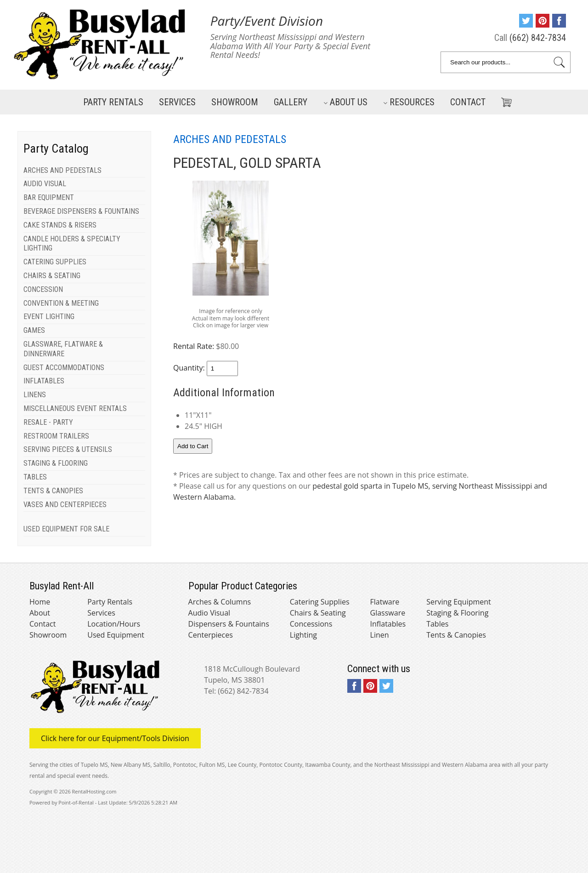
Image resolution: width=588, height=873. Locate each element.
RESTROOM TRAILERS (56, 436)
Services (177, 102)
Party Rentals (113, 102)
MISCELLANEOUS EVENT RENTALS (75, 408)
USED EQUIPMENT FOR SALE (66, 529)
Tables (437, 624)
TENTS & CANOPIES (53, 491)
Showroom (235, 102)
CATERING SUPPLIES (55, 262)
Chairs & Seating (318, 613)
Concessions (311, 624)
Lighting (303, 635)
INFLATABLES (44, 381)
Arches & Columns (220, 602)
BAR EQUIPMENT (49, 197)
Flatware (385, 602)
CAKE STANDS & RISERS (60, 225)
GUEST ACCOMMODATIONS (64, 368)
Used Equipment (116, 635)
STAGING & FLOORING (56, 463)
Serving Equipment (459, 602)
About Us (345, 102)
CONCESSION (43, 289)
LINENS (35, 395)
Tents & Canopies (456, 635)
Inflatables (388, 624)
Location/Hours (114, 624)
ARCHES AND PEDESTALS (62, 170)
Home (40, 602)
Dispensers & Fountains (229, 624)
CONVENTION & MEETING (61, 303)
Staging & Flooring (457, 613)
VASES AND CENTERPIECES (65, 505)
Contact (468, 102)
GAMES (34, 330)
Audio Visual (209, 613)
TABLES (35, 477)
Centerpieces (211, 635)
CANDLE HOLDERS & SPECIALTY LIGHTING (72, 244)
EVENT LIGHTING (49, 317)
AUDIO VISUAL (45, 184)
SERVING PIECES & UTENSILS (68, 449)
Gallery (291, 102)
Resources (409, 102)
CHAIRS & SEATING (52, 276)
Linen (380, 635)
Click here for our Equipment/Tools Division (115, 738)
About (40, 613)
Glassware (388, 613)
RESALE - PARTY (48, 422)
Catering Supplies (320, 602)
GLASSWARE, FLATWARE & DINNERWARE (63, 349)
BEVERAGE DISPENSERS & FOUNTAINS (81, 211)
